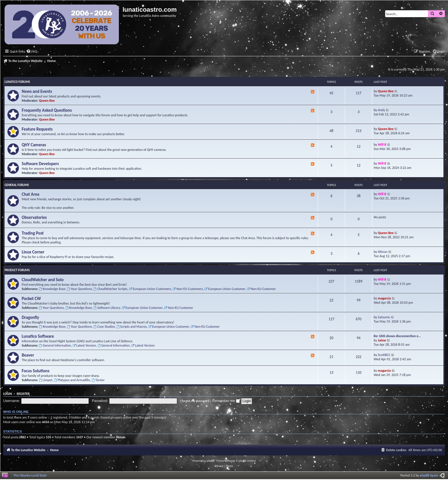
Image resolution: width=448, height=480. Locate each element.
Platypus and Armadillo (72, 380)
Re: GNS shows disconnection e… (397, 336)
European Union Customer (225, 289)
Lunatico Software (38, 336)
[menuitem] (32, 52)
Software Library (107, 308)
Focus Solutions (36, 371)
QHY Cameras (34, 145)
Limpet (46, 380)
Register (23, 394)
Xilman (383, 252)
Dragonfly (30, 317)
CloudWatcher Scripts (111, 289)
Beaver (28, 355)
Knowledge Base (52, 289)
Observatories (34, 217)
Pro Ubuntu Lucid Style (30, 475)
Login (8, 394)
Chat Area (31, 194)
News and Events (37, 91)
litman (121, 437)
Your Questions (80, 289)
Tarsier (98, 380)
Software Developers (40, 164)
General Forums (17, 185)
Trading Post (33, 233)
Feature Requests (37, 129)
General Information (55, 345)
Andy (382, 110)
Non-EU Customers (188, 289)
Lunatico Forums (17, 82)
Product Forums (17, 270)
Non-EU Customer (261, 289)
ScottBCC (384, 355)
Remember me (226, 401)
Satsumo (384, 317)
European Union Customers (150, 289)
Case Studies (104, 326)
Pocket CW (31, 299)
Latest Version (84, 345)
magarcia (384, 298)
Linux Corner (33, 252)
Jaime (382, 340)
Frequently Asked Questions (47, 110)
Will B (382, 144)
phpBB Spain (429, 475)
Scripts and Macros (132, 326)
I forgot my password (195, 401)
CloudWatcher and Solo (43, 280)
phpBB (211, 461)
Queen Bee (47, 100)
